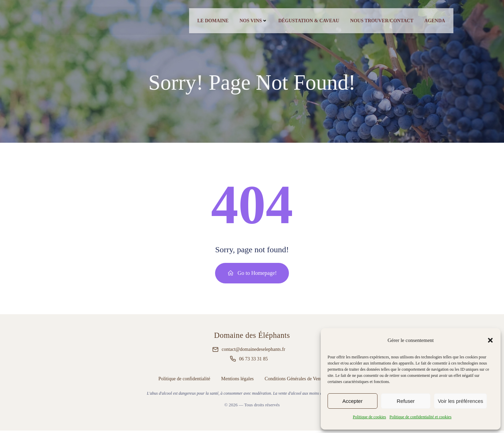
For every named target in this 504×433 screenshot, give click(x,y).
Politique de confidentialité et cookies (420, 417)
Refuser (406, 401)
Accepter (352, 401)
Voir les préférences (460, 401)
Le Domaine (212, 21)
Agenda (434, 21)
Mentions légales (237, 381)
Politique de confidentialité (184, 381)
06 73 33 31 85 (253, 361)
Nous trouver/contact (381, 21)
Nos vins (253, 21)
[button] (490, 340)
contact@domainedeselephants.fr (253, 352)
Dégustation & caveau (308, 21)
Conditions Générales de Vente (294, 381)
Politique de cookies (369, 417)
